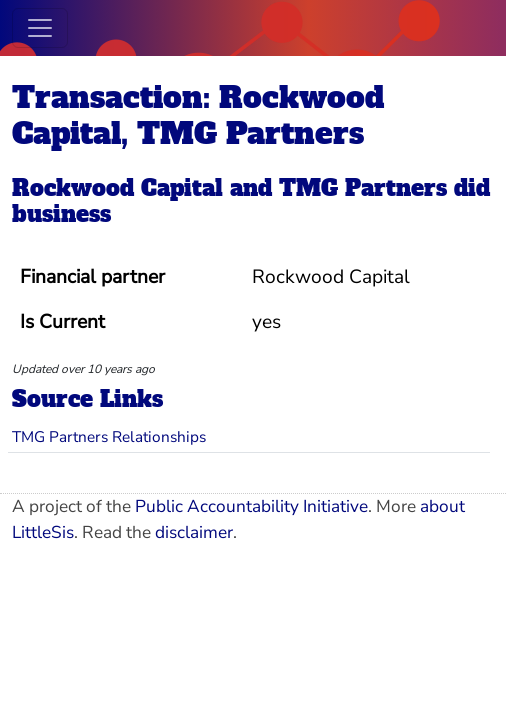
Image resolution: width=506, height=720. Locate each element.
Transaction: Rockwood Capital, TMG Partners (198, 115)
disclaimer (194, 532)
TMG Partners (363, 188)
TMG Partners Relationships (109, 436)
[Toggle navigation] (40, 28)
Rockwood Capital (117, 188)
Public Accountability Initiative (251, 506)
